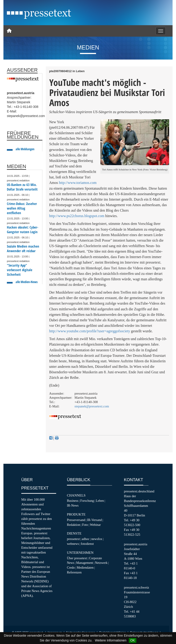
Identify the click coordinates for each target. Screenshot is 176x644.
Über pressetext (77, 558)
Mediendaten (85, 568)
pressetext (73, 539)
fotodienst (87, 544)
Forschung (87, 501)
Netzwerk (101, 563)
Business (73, 501)
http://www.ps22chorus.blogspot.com (77, 216)
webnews (73, 544)
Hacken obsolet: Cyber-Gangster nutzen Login (23, 230)
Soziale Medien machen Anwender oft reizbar (23, 249)
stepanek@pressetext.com (92, 406)
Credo (71, 568)
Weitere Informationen (111, 640)
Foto (85, 525)
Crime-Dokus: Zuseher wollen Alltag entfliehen (22, 208)
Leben (100, 501)
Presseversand (76, 520)
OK (132, 640)
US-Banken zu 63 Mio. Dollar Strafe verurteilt (22, 187)
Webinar (95, 525)
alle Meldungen (25, 149)
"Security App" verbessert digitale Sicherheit (20, 270)
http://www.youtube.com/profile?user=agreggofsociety (90, 331)
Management (85, 563)
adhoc (86, 539)
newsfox (97, 539)
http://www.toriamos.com (78, 183)
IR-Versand (94, 520)
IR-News (73, 505)
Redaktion (74, 525)
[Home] (9, 31)
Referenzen (74, 572)
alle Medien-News (27, 282)
